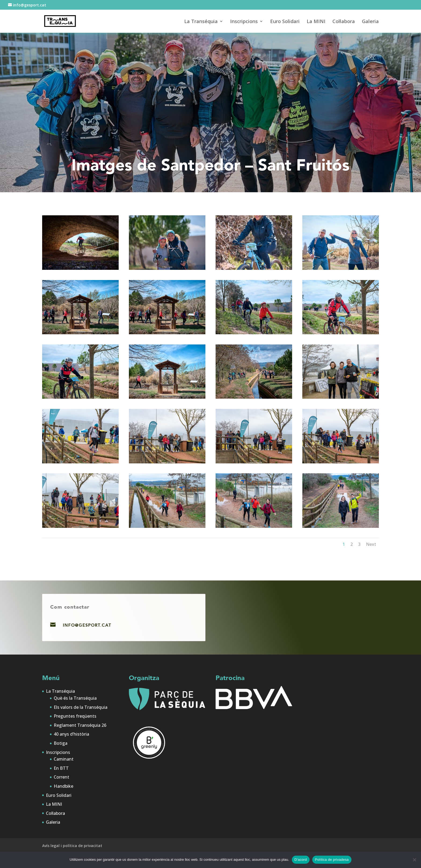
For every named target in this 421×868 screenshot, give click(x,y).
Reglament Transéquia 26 (80, 725)
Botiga (61, 743)
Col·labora (344, 22)
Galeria (370, 22)
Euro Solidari (285, 22)
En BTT (61, 768)
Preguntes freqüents (75, 716)
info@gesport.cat (87, 625)
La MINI (316, 22)
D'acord (301, 860)
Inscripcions (244, 22)
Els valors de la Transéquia (81, 707)
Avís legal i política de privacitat (72, 846)
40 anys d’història (71, 734)
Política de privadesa (332, 860)
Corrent (61, 777)
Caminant (64, 759)
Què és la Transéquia (75, 698)
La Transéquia (201, 22)
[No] (414, 860)
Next (371, 544)
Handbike (63, 786)
